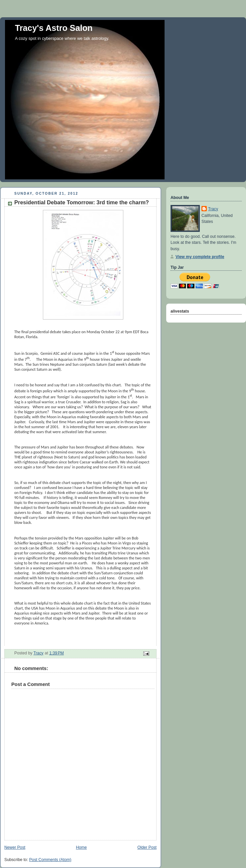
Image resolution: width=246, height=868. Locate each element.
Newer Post (15, 847)
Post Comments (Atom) (50, 860)
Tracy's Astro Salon (54, 28)
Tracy (213, 209)
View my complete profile (200, 257)
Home (81, 847)
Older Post (147, 847)
